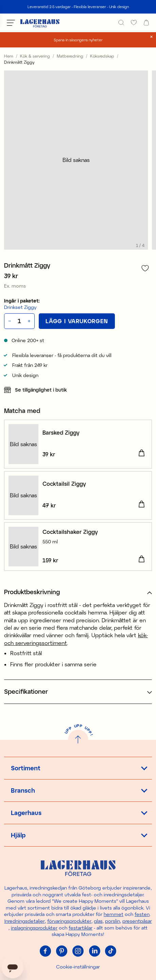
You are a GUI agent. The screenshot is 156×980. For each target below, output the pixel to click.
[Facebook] (46, 951)
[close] (151, 37)
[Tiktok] (111, 951)
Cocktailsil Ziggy (64, 484)
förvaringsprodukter (69, 921)
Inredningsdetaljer (25, 921)
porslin (112, 921)
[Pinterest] (62, 951)
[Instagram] (78, 951)
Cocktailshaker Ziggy (70, 532)
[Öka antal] (30, 321)
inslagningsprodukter (34, 928)
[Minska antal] (9, 321)
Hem (9, 56)
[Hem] (40, 23)
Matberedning (70, 56)
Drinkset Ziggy (20, 307)
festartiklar (81, 928)
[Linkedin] (94, 951)
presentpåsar (137, 921)
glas (98, 921)
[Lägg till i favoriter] (145, 268)
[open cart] (146, 23)
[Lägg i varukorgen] (77, 321)
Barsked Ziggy (61, 432)
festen (142, 914)
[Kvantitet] (19, 321)
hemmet (114, 914)
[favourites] (134, 23)
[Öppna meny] (11, 23)
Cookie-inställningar (78, 967)
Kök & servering (35, 56)
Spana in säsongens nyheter (78, 40)
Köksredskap (102, 56)
